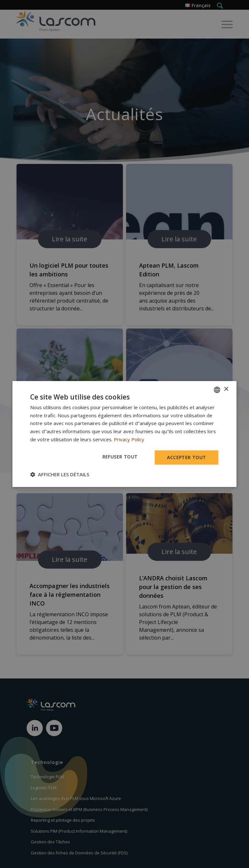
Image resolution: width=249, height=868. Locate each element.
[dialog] (124, 434)
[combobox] (217, 390)
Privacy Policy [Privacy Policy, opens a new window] (129, 439)
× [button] (226, 389)
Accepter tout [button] (186, 457)
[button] (60, 474)
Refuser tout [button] (120, 457)
